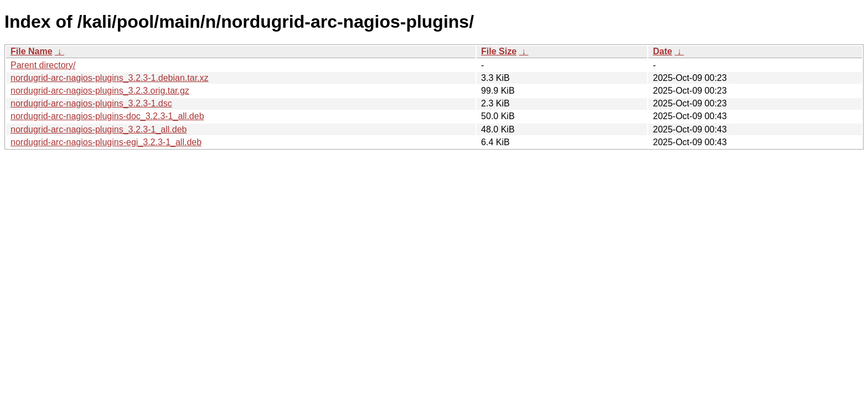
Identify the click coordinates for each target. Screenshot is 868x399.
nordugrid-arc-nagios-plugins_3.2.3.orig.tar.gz (100, 91)
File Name (32, 51)
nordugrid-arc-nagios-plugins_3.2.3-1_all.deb (99, 129)
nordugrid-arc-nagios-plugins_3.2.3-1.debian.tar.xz (110, 78)
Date (662, 51)
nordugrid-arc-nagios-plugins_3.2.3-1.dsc (91, 103)
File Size (499, 51)
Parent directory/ (43, 65)
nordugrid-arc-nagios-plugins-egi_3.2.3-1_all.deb (106, 142)
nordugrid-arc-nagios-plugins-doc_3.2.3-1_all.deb (107, 116)
